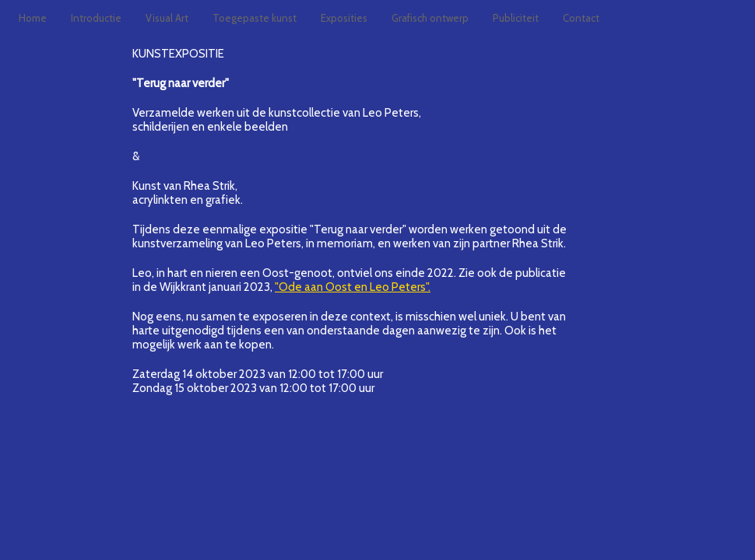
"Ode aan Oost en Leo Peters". (353, 287)
